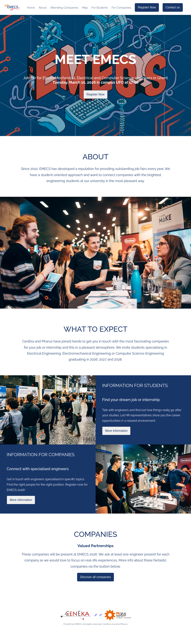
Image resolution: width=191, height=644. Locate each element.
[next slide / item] (188, 253)
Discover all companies (95, 577)
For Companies (121, 8)
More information (116, 431)
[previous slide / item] (3, 253)
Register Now (147, 7)
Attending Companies (64, 8)
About (43, 8)
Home (31, 8)
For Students (100, 8)
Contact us (173, 7)
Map (85, 8)
